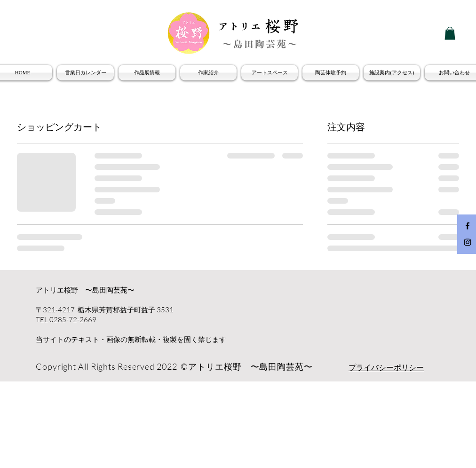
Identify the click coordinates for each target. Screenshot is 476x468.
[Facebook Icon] (468, 226)
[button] (450, 33)
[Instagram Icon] (468, 242)
